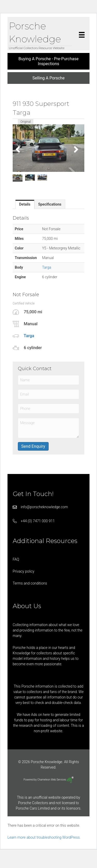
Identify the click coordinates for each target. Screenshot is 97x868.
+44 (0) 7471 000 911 (38, 521)
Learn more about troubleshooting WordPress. (44, 837)
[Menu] (82, 35)
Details (25, 204)
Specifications (50, 204)
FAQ (16, 559)
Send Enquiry (33, 446)
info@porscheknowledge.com (44, 507)
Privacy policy (24, 571)
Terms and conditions (30, 583)
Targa (47, 267)
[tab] (25, 204)
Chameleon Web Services (55, 780)
